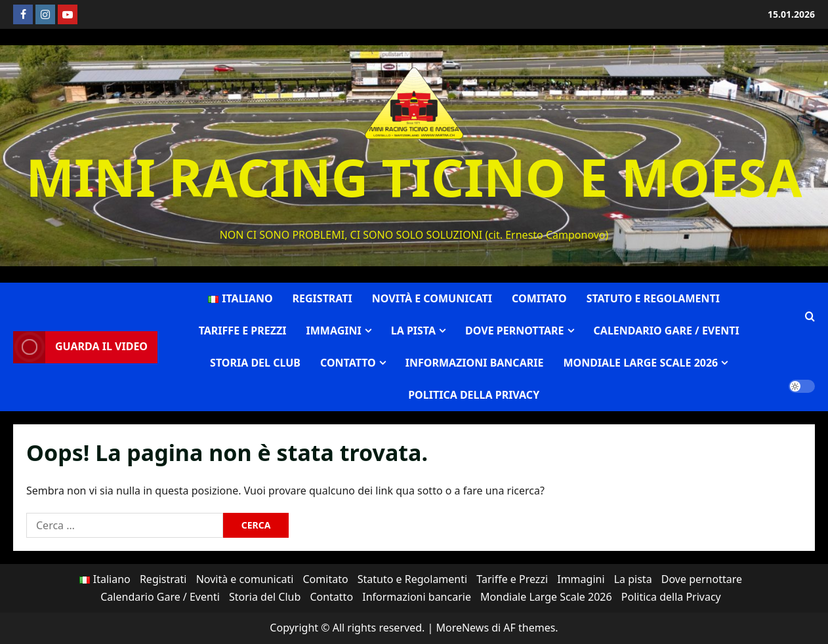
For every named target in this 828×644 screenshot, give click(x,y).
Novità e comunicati (432, 298)
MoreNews (462, 628)
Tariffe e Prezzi (243, 331)
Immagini (334, 331)
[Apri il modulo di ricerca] (810, 317)
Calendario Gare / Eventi (667, 331)
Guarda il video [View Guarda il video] (80, 347)
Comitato (539, 298)
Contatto (348, 363)
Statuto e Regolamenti (653, 298)
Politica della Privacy (474, 395)
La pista (413, 331)
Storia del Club (255, 363)
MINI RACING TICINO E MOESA (414, 177)
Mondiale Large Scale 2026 (640, 363)
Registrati (322, 298)
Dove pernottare (515, 331)
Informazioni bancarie (475, 363)
